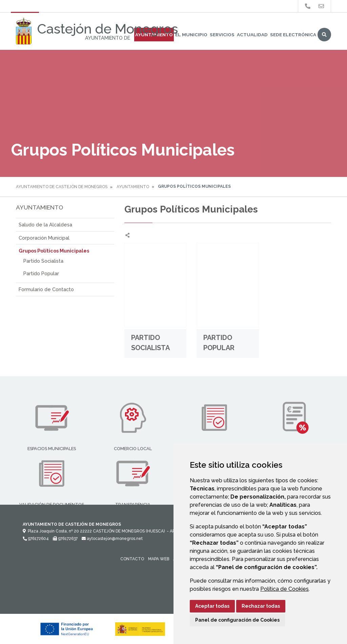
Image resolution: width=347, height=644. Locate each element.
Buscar (324, 35)
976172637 (65, 539)
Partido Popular (41, 273)
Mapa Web (159, 559)
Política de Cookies (284, 589)
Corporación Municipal (44, 238)
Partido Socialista (43, 261)
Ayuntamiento (133, 187)
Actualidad (252, 35)
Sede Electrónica (293, 35)
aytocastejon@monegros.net (112, 539)
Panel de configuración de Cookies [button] (237, 620)
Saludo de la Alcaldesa (45, 225)
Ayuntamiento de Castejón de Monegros (62, 187)
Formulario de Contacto (46, 289)
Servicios (222, 35)
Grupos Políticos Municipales (54, 251)
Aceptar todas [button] (212, 606)
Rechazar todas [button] (261, 606)
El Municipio (191, 35)
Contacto (132, 559)
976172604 (36, 539)
